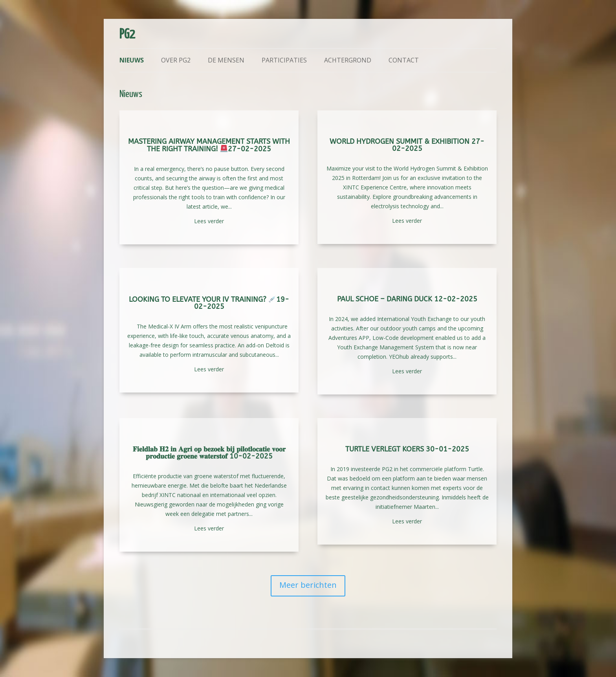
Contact (404, 60)
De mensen (226, 60)
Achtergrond (348, 60)
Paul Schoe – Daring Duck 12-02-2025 (407, 299)
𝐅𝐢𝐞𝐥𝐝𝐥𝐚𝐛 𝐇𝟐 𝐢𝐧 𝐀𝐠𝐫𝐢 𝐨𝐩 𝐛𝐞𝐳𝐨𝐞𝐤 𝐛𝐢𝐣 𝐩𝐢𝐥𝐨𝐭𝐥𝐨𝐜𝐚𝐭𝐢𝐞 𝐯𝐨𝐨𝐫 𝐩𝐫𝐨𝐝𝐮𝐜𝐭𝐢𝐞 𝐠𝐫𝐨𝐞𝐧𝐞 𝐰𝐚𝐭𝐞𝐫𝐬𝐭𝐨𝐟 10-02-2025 (209, 453)
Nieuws (132, 60)
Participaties (284, 60)
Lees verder (209, 221)
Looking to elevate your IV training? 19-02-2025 (209, 303)
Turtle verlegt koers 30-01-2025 (407, 449)
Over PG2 (176, 60)
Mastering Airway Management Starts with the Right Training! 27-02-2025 (209, 145)
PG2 (127, 35)
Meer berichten (308, 585)
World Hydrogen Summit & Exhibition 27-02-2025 (407, 145)
